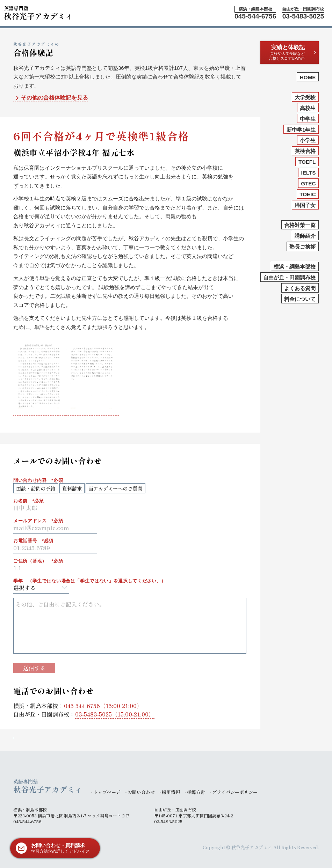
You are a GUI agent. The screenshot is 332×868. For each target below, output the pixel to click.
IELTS (309, 173)
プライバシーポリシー (235, 792)
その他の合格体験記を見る (51, 98)
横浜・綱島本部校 (295, 267)
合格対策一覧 (300, 225)
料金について (300, 299)
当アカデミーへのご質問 (115, 488)
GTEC (308, 183)
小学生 (308, 140)
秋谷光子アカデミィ (38, 12)
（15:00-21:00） (103, 706)
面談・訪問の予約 (36, 488)
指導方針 (196, 792)
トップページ (107, 792)
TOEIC (308, 194)
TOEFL (307, 162)
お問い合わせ (141, 792)
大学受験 (305, 97)
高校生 (308, 108)
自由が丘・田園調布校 (289, 277)
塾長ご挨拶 (302, 247)
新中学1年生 (301, 130)
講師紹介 (305, 236)
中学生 (308, 119)
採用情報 (171, 792)
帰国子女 (305, 205)
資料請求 (72, 488)
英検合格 (305, 151)
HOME (308, 77)
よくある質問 (300, 288)
